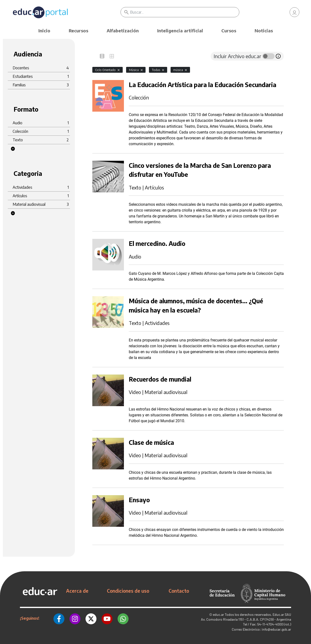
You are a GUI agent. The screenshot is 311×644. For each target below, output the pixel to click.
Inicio (44, 31)
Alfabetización (123, 31)
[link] (294, 12)
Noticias (264, 31)
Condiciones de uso (128, 591)
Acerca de (77, 591)
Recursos (78, 31)
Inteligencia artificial (180, 31)
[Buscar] (185, 12)
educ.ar (218, 614)
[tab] (102, 56)
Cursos (229, 31)
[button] (13, 149)
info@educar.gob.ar (276, 629)
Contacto (179, 591)
